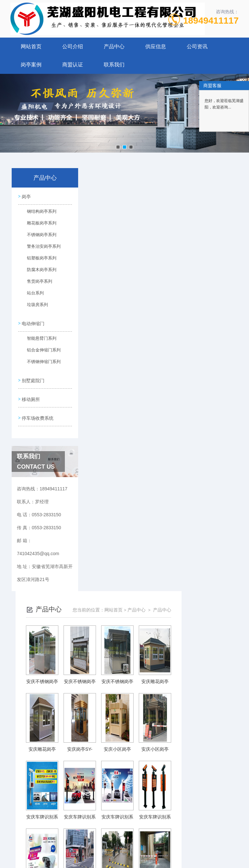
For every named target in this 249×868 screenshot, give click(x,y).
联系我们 (114, 65)
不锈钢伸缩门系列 (40, 363)
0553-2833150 (85, 802)
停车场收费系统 (38, 417)
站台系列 (33, 295)
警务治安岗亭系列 (40, 248)
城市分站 (18, 851)
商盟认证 (73, 65)
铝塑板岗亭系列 (39, 260)
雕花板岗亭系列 (39, 225)
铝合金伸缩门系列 (40, 352)
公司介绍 (73, 46)
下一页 (201, 755)
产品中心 (114, 46)
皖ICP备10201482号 (170, 812)
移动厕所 (31, 398)
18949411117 (211, 21)
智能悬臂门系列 (39, 340)
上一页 (111, 755)
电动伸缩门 (33, 323)
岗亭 (27, 197)
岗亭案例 (31, 65)
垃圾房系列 (35, 307)
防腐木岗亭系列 (39, 272)
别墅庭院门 (33, 380)
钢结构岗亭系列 (39, 213)
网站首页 (31, 46)
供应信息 (156, 46)
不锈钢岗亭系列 (39, 237)
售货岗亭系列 (37, 283)
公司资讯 (197, 46)
